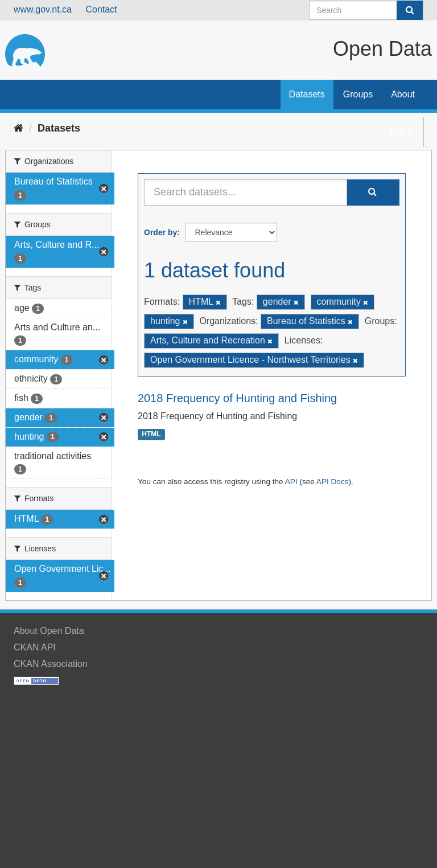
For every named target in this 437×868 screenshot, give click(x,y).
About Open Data (49, 631)
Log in (402, 132)
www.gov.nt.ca (43, 9)
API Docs (333, 482)
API (291, 482)
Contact (101, 9)
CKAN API (35, 647)
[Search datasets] (366, 10)
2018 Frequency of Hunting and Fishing (237, 398)
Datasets (307, 94)
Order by (160, 232)
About (403, 94)
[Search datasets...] (246, 193)
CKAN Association (51, 664)
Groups (358, 94)
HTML (151, 435)
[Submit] (410, 10)
